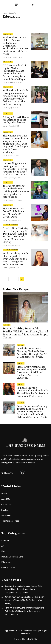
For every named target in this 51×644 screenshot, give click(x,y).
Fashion (7, 325)
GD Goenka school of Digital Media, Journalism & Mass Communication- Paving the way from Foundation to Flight (14, 72)
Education (8, 34)
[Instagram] (22, 473)
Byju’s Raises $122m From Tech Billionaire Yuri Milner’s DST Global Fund (15, 212)
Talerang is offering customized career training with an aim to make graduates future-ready (16, 191)
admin (5, 57)
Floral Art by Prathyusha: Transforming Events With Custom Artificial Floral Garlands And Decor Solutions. (32, 372)
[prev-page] (5, 279)
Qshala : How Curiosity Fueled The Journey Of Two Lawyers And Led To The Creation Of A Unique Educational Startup (15, 235)
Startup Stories (10, 225)
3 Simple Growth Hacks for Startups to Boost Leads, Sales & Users (16, 120)
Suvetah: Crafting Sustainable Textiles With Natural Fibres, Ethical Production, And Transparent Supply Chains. (25, 333)
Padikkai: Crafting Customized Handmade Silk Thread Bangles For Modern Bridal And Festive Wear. (32, 392)
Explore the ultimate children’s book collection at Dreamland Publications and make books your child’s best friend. (16, 46)
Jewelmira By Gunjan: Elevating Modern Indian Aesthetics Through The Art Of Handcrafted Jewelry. (32, 353)
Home (5, 13)
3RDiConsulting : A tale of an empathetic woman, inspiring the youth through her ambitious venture (16, 259)
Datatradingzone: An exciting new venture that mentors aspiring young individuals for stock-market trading (15, 169)
